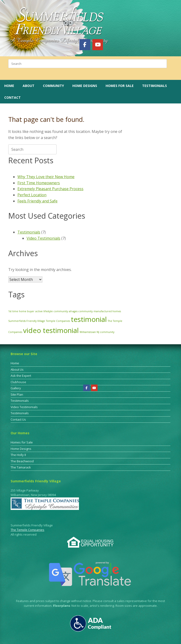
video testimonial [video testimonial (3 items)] (51, 330)
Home (9, 86)
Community (53, 86)
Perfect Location (32, 195)
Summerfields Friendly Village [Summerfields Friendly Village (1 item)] (27, 321)
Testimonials (154, 86)
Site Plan (17, 394)
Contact (12, 97)
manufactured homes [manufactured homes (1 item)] (107, 311)
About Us (17, 369)
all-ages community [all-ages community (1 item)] (81, 311)
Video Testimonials (43, 238)
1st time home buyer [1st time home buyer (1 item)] (21, 311)
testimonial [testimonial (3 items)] (89, 319)
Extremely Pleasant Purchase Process (50, 189)
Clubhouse (18, 382)
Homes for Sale (120, 86)
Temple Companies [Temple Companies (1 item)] (58, 321)
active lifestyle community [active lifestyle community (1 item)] (52, 311)
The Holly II (18, 455)
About (29, 86)
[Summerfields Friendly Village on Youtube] (98, 45)
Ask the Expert (21, 376)
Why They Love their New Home (46, 177)
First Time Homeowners (39, 183)
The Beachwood (22, 461)
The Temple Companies (27, 530)
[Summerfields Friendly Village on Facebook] (85, 45)
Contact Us (18, 419)
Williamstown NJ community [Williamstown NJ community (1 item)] (97, 332)
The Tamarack (21, 467)
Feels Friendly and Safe (37, 201)
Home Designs (85, 86)
